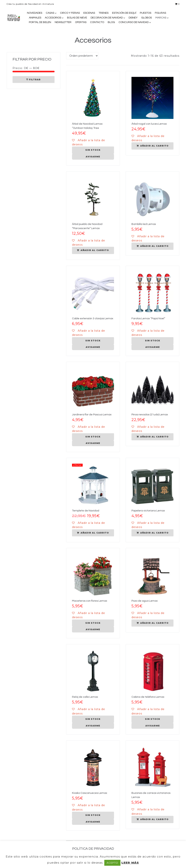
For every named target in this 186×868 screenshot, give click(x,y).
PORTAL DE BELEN (40, 22)
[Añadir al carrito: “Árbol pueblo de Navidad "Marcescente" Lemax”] (93, 250)
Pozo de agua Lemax (145, 601)
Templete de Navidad (86, 511)
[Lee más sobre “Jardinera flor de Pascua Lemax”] (93, 437)
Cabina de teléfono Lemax (148, 697)
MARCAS (161, 18)
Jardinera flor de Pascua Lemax (92, 415)
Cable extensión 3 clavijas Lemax (93, 319)
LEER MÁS (130, 863)
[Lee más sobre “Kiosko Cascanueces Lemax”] (93, 815)
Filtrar (35, 80)
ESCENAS (89, 13)
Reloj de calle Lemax (85, 697)
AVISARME (93, 157)
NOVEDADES (35, 13)
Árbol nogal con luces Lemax (149, 124)
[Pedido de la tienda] (82, 56)
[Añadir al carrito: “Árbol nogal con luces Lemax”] (152, 146)
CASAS (50, 13)
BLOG (111, 22)
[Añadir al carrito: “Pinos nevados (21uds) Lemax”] (152, 437)
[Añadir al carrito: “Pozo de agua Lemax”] (152, 623)
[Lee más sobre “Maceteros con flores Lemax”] (93, 623)
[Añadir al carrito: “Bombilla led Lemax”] (152, 246)
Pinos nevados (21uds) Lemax (150, 415)
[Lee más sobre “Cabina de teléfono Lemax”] (152, 719)
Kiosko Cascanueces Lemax (90, 793)
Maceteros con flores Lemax (90, 601)
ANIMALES (35, 18)
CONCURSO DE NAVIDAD (134, 22)
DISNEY (133, 18)
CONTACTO (97, 22)
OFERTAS (81, 22)
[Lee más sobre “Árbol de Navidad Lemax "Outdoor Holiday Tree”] (93, 150)
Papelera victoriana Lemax (148, 511)
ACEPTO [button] (112, 863)
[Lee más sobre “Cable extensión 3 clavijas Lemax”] (93, 341)
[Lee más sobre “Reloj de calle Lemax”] (93, 719)
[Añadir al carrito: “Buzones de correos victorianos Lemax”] (152, 819)
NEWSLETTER (63, 22)
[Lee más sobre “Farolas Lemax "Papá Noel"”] (152, 341)
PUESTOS (146, 13)
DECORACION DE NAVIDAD (107, 18)
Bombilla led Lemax (144, 224)
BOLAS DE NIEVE (77, 18)
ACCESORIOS (53, 18)
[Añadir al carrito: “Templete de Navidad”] (93, 533)
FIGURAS (160, 13)
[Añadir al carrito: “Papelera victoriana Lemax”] (152, 533)
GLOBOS (146, 18)
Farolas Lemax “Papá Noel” (148, 319)
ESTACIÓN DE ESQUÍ (124, 13)
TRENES (104, 13)
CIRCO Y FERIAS (70, 13)
